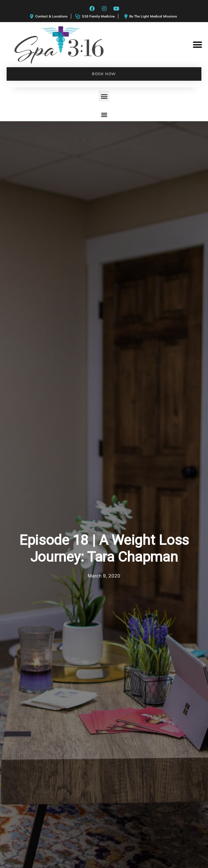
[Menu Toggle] (104, 115)
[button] (197, 45)
